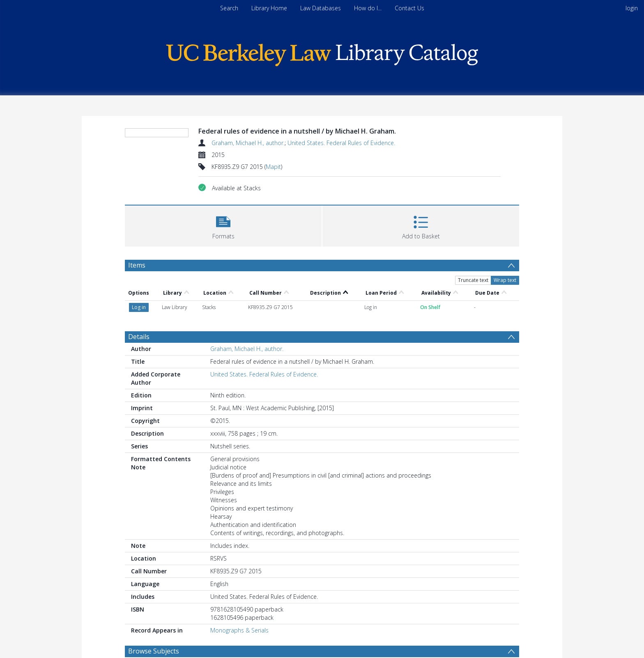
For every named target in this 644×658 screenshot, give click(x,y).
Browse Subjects (154, 651)
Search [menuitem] (229, 8)
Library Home (269, 8)
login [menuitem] (632, 8)
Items (137, 265)
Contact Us (409, 8)
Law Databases (321, 8)
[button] (223, 225)
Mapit (273, 167)
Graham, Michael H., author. (248, 143)
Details (139, 337)
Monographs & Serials (239, 630)
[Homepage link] (322, 53)
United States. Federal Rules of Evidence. (341, 143)
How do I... (368, 8)
